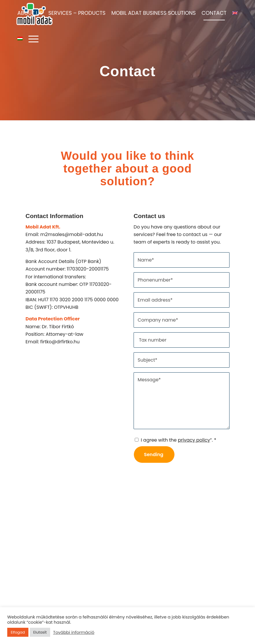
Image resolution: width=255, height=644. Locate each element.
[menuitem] (30, 13)
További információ (74, 632)
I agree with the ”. (178, 440)
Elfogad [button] (18, 632)
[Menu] (32, 39)
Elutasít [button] (40, 632)
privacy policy (194, 440)
